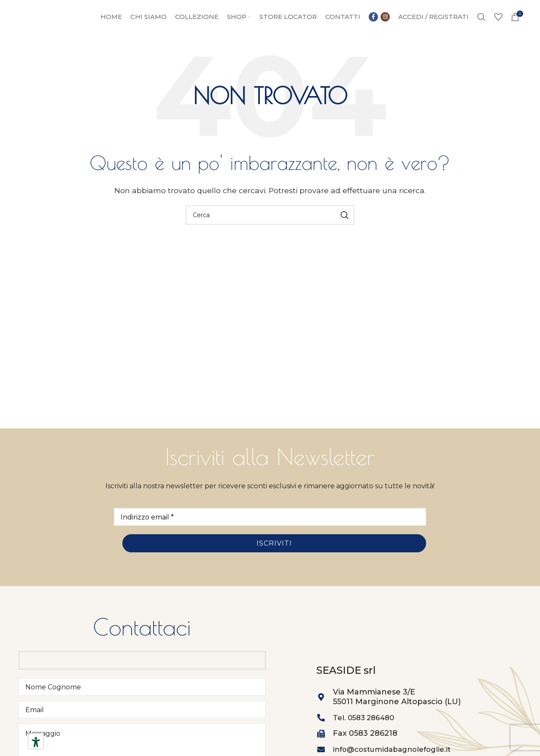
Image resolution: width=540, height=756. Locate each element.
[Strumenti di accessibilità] (36, 742)
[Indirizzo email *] (270, 533)
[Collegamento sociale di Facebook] (379, 19)
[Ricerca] (481, 24)
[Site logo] (57, 24)
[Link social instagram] (379, 30)
